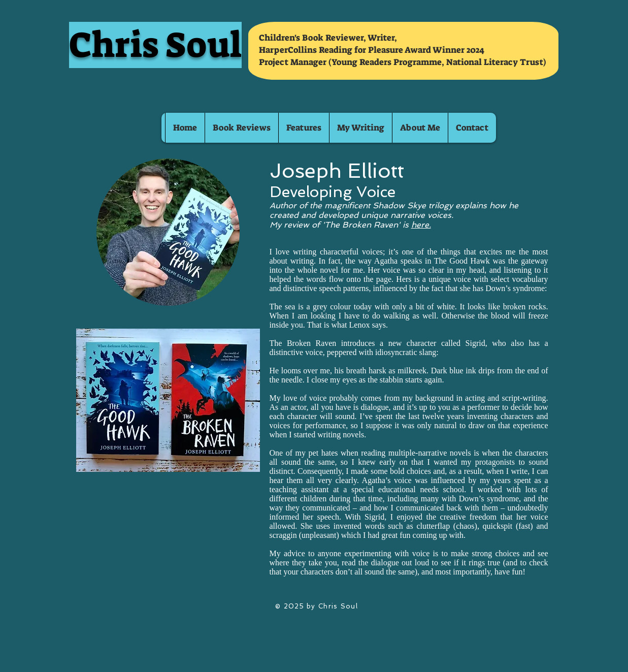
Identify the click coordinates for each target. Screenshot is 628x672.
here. (421, 225)
